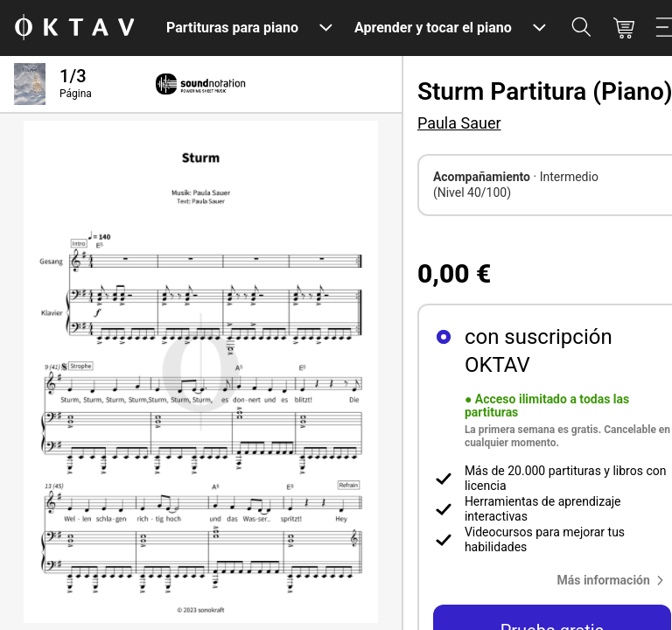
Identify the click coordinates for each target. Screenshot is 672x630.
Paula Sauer (459, 123)
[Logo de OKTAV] (74, 28)
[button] (613, 580)
